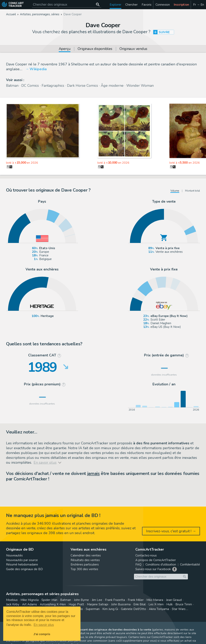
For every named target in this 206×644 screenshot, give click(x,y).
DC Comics (30, 86)
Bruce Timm (184, 604)
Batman (12, 86)
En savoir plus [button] (44, 625)
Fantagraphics (53, 86)
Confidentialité (190, 565)
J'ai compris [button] (42, 634)
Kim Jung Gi (110, 609)
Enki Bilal (140, 604)
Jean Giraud (174, 600)
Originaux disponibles (95, 49)
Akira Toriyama (159, 609)
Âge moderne (112, 86)
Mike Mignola (30, 600)
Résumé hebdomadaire (22, 565)
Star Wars (179, 609)
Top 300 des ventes (84, 569)
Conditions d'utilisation (161, 565)
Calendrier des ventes (86, 555)
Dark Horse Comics (82, 86)
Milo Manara (155, 600)
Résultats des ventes (85, 560)
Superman (93, 609)
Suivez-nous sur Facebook (153, 569)
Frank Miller (136, 600)
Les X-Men (156, 604)
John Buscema (121, 604)
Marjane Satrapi (98, 604)
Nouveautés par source (22, 560)
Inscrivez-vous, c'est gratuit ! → (171, 531)
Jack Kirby (13, 604)
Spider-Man (49, 600)
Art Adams (30, 604)
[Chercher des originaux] (98, 5)
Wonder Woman (140, 86)
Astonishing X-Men (53, 604)
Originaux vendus (133, 49)
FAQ (138, 565)
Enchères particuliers (85, 565)
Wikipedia (38, 69)
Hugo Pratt (76, 604)
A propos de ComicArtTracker (156, 560)
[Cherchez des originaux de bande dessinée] (67, 5)
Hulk (169, 604)
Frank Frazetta (115, 600)
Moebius (12, 600)
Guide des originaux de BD (24, 569)
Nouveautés (14, 555)
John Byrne (81, 600)
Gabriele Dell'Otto (133, 609)
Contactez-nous (146, 555)
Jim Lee (97, 600)
